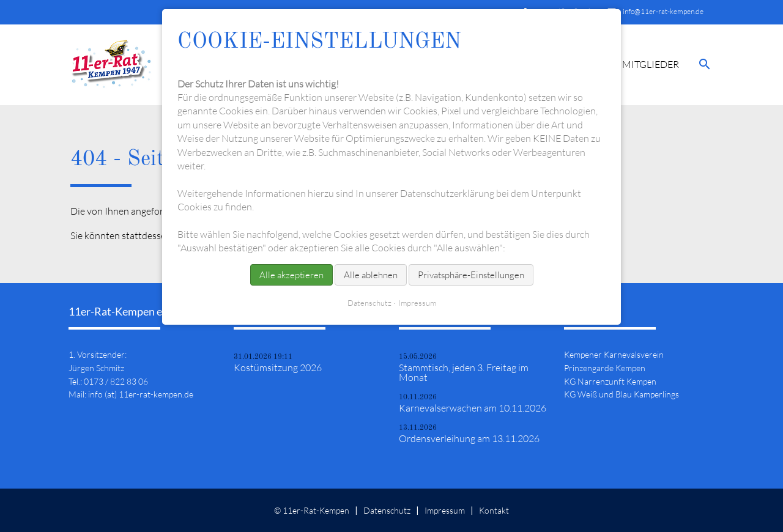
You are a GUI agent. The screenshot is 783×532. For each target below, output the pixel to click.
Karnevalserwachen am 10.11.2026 (473, 408)
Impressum (445, 510)
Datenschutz (387, 510)
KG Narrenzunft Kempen (610, 381)
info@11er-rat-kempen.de (663, 11)
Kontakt (494, 510)
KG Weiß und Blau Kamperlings (622, 394)
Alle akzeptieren (291, 275)
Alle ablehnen (371, 275)
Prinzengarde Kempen (605, 368)
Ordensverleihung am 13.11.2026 (469, 438)
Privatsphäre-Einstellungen (471, 275)
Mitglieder (651, 64)
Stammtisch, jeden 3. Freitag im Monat (464, 372)
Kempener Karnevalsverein (614, 354)
